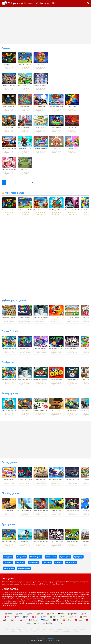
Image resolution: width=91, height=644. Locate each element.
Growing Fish (25, 348)
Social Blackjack (72, 379)
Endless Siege (72, 410)
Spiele (61, 614)
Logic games (47, 563)
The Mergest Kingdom (57, 210)
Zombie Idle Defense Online (43, 510)
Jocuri (73, 617)
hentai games (66, 631)
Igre (22, 620)
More (54, 3)
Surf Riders (25, 541)
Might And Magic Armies (42, 210)
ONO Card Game (56, 379)
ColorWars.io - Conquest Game (12, 210)
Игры (30, 614)
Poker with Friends (41, 379)
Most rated (29, 3)
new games (76, 631)
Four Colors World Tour (10, 348)
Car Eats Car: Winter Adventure (60, 479)
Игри (37, 623)
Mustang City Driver (72, 479)
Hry (14, 620)
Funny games (8, 557)
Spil (35, 617)
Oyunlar (79, 620)
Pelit (44, 617)
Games (9, 614)
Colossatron (25, 410)
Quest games (20, 563)
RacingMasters (9, 479)
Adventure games (36, 557)
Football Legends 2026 (25, 210)
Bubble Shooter (25, 317)
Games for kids (10, 331)
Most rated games (13, 193)
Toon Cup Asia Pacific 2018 (74, 348)
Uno (56, 317)
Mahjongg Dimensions (41, 317)
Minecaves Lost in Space (58, 348)
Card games (8, 362)
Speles (56, 620)
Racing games (9, 462)
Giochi (7, 617)
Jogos (40, 614)
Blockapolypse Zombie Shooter (28, 510)
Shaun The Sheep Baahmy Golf (44, 541)
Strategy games (10, 393)
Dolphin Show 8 (41, 348)
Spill (17, 617)
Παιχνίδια (48, 623)
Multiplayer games (24, 568)
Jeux (83, 614)
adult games (57, 631)
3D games (58, 563)
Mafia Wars (9, 510)
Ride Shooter (56, 510)
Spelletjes (73, 614)
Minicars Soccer (72, 541)
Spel (26, 617)
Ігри (63, 617)
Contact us (40, 638)
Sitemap (51, 638)
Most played (44, 3)
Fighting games (65, 557)
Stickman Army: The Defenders (44, 410)
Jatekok (83, 617)
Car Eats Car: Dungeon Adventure (29, 479)
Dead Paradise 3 (41, 479)
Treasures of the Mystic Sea (11, 317)
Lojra (21, 631)
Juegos (51, 614)
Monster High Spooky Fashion (75, 210)
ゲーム (59, 623)
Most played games (14, 300)
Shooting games (10, 493)
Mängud (45, 620)
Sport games (9, 524)
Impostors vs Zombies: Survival (76, 510)
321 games (14, 3)
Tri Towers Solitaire (72, 317)
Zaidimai (67, 620)
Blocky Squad (56, 410)
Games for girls (71, 563)
